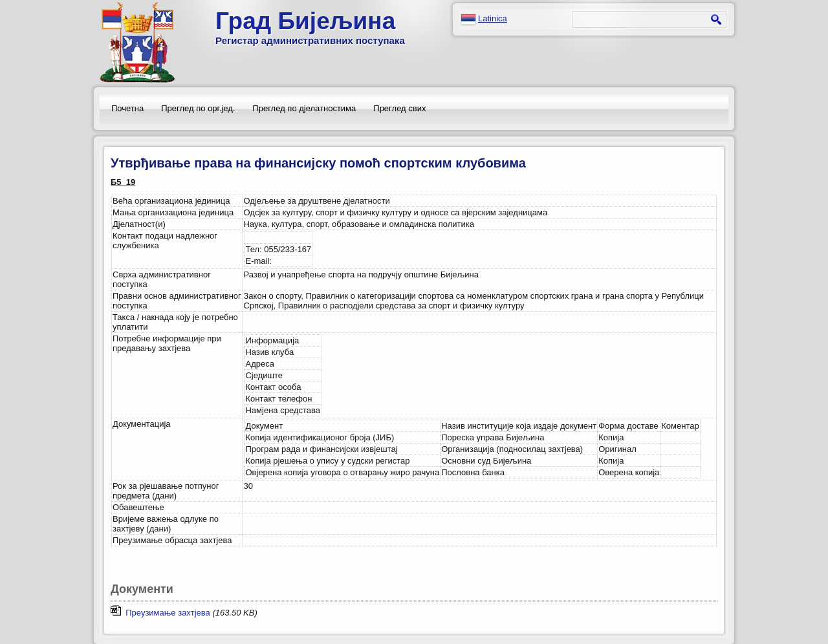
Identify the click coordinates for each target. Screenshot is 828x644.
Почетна (127, 108)
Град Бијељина (305, 21)
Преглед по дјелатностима (304, 108)
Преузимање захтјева (160, 613)
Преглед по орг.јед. (198, 108)
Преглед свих (399, 108)
